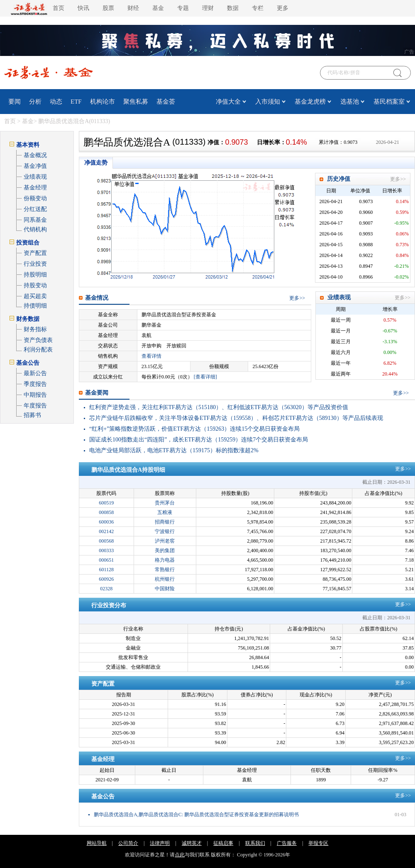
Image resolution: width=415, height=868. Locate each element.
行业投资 (35, 264)
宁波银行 (165, 531)
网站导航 (97, 843)
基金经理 (35, 188)
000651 (106, 560)
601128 (107, 570)
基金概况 (35, 155)
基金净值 (35, 166)
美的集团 (165, 550)
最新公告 (35, 373)
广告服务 (287, 843)
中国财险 (165, 589)
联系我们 (255, 843)
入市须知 (268, 102)
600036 (106, 522)
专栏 (258, 8)
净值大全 (228, 102)
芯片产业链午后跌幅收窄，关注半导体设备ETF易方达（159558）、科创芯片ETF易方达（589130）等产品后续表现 (236, 418)
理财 (208, 8)
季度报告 (35, 384)
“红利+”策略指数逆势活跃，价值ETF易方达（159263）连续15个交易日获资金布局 (194, 429)
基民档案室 (389, 102)
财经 (133, 8)
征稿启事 (223, 843)
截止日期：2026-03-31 (386, 482)
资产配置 (35, 253)
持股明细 (35, 275)
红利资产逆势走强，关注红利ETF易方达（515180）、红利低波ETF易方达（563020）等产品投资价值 (219, 407)
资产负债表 (38, 340)
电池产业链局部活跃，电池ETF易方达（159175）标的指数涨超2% (174, 450)
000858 (106, 512)
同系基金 (35, 220)
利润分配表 (38, 350)
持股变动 (35, 285)
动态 (56, 102)
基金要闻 (97, 393)
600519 (106, 503)
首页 (59, 8)
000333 (106, 550)
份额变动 (35, 198)
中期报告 (35, 395)
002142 (106, 531)
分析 (35, 102)
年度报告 (35, 406)
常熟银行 (165, 570)
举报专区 (318, 843)
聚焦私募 (136, 102)
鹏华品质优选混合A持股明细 (128, 470)
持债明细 (35, 306)
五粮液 (165, 512)
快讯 (83, 8)
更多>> (398, 179)
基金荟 (166, 102)
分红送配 (35, 209)
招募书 (32, 415)
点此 (180, 855)
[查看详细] (205, 377)
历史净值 (339, 179)
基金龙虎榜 (310, 102)
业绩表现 (35, 177)
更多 (283, 8)
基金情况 (97, 298)
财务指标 (35, 329)
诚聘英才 (192, 843)
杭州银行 (165, 579)
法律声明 (160, 843)
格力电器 (165, 560)
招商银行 (165, 522)
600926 (106, 579)
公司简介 (128, 843)
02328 (106, 589)
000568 (106, 541)
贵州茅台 (165, 503)
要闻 (15, 102)
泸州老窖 (165, 541)
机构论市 (103, 102)
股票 (108, 8)
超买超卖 (35, 296)
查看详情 (151, 356)
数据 (233, 8)
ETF (76, 102)
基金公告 (103, 796)
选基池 (350, 102)
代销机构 (35, 229)
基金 (158, 8)
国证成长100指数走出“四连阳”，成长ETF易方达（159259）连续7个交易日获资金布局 (199, 440)
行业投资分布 (109, 605)
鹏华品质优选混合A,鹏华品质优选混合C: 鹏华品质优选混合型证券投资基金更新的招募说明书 (196, 815)
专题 (183, 8)
